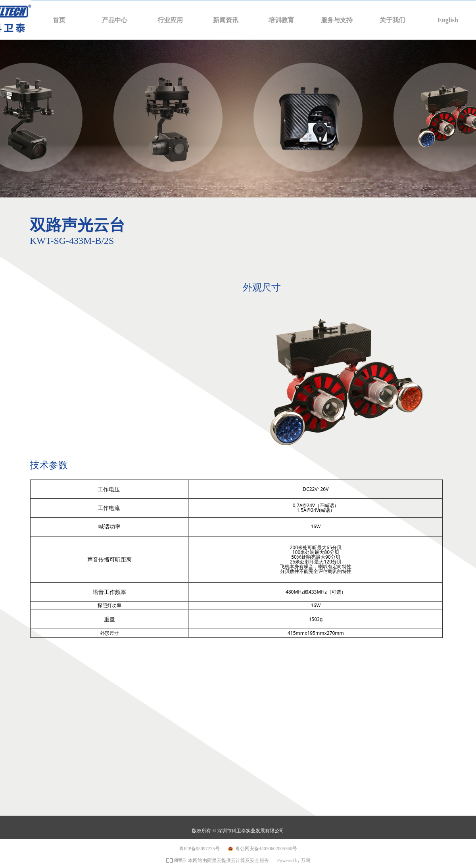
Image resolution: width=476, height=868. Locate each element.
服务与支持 (337, 20)
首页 (59, 20)
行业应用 (170, 20)
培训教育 (281, 20)
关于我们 (392, 20)
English (448, 20)
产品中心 (115, 20)
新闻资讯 (226, 20)
